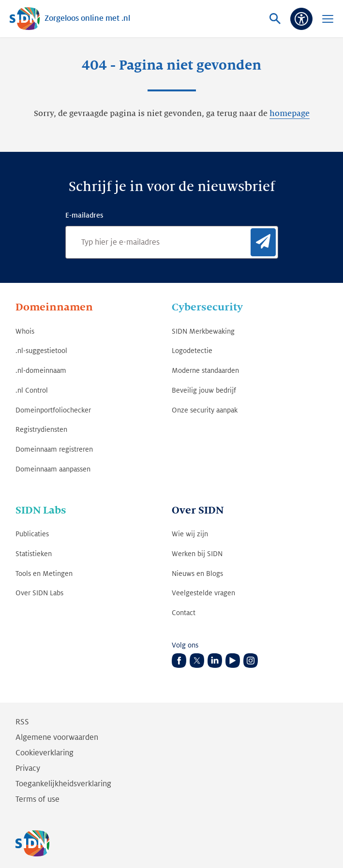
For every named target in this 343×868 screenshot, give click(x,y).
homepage (290, 114)
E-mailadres (84, 215)
